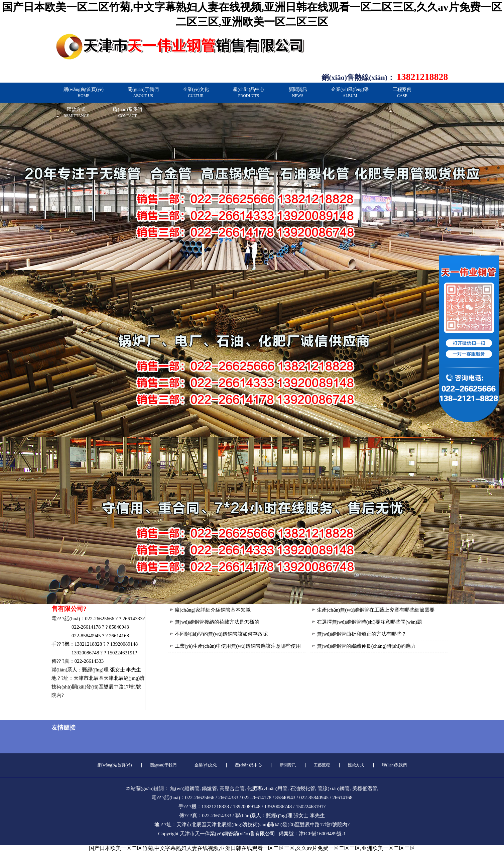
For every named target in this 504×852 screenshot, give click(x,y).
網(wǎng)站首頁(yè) (84, 92)
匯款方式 (76, 113)
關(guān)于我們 (143, 92)
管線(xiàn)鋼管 (334, 788)
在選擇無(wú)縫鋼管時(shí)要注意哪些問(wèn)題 (370, 622)
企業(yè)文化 (196, 92)
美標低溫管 (365, 788)
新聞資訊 (298, 92)
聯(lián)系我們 (127, 113)
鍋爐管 (209, 788)
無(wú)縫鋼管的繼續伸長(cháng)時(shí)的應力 (366, 646)
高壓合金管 (232, 788)
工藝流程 (322, 765)
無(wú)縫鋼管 (185, 788)
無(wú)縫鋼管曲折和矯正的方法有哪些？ (362, 634)
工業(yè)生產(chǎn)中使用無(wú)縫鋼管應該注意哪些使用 (238, 646)
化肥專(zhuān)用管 (267, 788)
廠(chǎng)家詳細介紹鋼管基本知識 (213, 610)
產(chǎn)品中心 (249, 92)
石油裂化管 (303, 788)
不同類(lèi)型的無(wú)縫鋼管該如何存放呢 (221, 634)
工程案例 (402, 92)
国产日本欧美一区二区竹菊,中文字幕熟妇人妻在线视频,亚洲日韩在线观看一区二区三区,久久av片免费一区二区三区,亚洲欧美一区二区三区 (252, 848)
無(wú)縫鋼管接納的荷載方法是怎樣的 (217, 622)
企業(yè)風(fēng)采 (350, 92)
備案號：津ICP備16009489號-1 (312, 834)
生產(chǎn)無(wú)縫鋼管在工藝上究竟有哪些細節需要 (376, 610)
